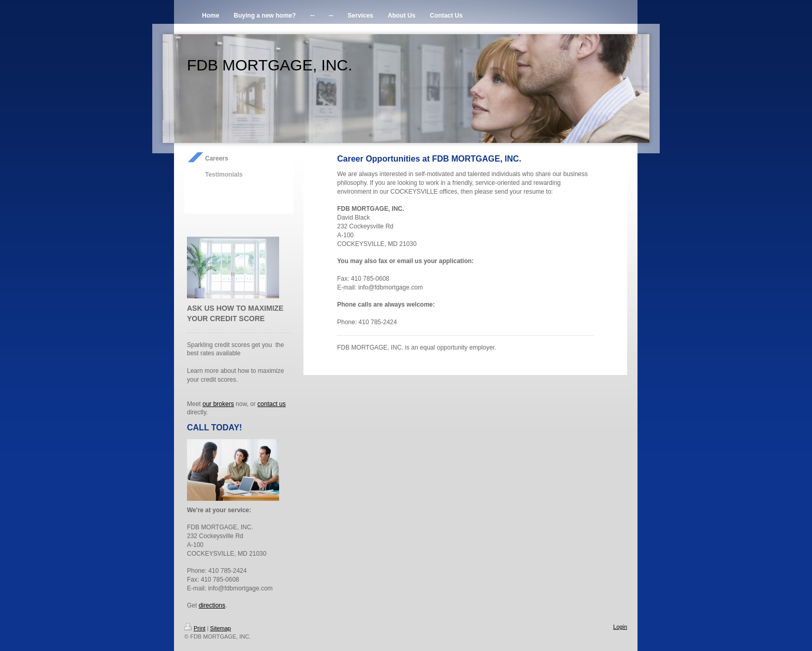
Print (195, 628)
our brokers (218, 404)
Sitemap (221, 628)
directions (212, 605)
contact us (272, 404)
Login (620, 627)
